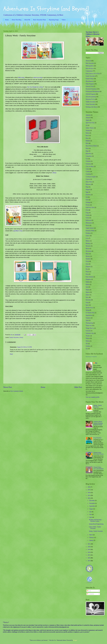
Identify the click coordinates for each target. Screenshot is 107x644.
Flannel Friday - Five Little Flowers (99, 453)
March (91, 535)
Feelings (88, 202)
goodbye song (18, 231)
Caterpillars (89, 156)
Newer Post (8, 387)
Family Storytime (14, 337)
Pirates (88, 272)
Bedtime (88, 141)
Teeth (87, 320)
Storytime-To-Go (90, 99)
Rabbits (88, 282)
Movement (89, 251)
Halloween (89, 220)
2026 (89, 487)
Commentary (89, 71)
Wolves (88, 341)
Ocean (87, 261)
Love (87, 238)
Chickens (88, 161)
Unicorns (88, 331)
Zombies (88, 346)
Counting (88, 174)
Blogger (75, 640)
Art (87, 125)
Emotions (88, 195)
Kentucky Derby (90, 231)
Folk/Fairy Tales (90, 207)
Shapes (88, 290)
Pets (87, 269)
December (92, 501)
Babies (88, 133)
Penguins (88, 267)
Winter (88, 338)
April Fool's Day (90, 123)
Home (7, 20)
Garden (88, 215)
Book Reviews (90, 68)
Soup (87, 303)
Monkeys (88, 243)
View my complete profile (93, 397)
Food (87, 210)
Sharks (88, 292)
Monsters (88, 246)
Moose (88, 249)
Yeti (87, 344)
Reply (11, 354)
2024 (89, 493)
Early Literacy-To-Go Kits (93, 74)
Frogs (87, 213)
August (91, 509)
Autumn (88, 130)
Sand (87, 287)
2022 (89, 498)
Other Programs (90, 84)
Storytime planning (91, 97)
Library (21, 337)
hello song (21, 77)
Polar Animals (89, 277)
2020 (89, 547)
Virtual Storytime (90, 104)
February (92, 538)
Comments (90, 594)
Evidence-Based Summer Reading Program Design (98, 423)
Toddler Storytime (90, 102)
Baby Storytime (90, 63)
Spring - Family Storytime (98, 406)
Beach (87, 136)
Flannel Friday (90, 79)
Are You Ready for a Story (35, 87)
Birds (87, 143)
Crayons (88, 179)
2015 (89, 561)
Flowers (88, 205)
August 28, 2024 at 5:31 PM (24, 347)
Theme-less (89, 326)
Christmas (88, 164)
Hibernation (89, 223)
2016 (89, 558)
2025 (89, 490)
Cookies (88, 172)
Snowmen (88, 300)
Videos (64, 20)
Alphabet (88, 115)
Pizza (87, 274)
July (91, 512)
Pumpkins (88, 279)
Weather (88, 336)
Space (87, 305)
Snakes (88, 295)
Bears (87, 138)
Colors (87, 169)
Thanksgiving (89, 323)
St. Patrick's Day (90, 313)
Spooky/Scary (89, 308)
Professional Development (93, 91)
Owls (87, 264)
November (92, 503)
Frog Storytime (98, 438)
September (92, 506)
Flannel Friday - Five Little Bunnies (99, 468)
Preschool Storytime (91, 89)
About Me (27, 20)
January (91, 540)
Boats (87, 148)
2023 (89, 495)
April (91, 517)
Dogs (87, 187)
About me (88, 61)
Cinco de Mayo (90, 166)
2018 (89, 552)
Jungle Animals (90, 228)
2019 (89, 549)
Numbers (88, 259)
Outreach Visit (89, 86)
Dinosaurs (88, 184)
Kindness (88, 233)
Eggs (87, 192)
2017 (89, 555)
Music (87, 254)
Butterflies (88, 154)
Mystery (88, 256)
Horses (88, 226)
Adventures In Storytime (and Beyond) (46, 9)
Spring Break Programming (96, 524)
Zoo (87, 349)
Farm (87, 200)
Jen (96, 363)
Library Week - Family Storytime (95, 528)
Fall (87, 197)
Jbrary (54, 173)
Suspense (88, 318)
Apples (88, 120)
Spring (87, 310)
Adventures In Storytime (91, 357)
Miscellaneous (89, 81)
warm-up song (38, 77)
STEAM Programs (91, 94)
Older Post (78, 387)
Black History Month (91, 146)
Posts (89, 591)
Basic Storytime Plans (40, 20)
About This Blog (16, 20)
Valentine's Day (90, 333)
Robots (88, 284)
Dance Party (89, 182)
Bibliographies (90, 66)
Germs (87, 218)
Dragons (88, 190)
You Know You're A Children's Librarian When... (93, 34)
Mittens (88, 241)
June (91, 514)
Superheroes (89, 315)
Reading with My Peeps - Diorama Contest (96, 520)
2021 (89, 544)
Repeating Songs (54, 20)
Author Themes (90, 128)
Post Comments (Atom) (17, 391)
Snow (87, 297)
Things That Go (90, 328)
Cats (87, 159)
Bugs (87, 151)
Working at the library (91, 107)
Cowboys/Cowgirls (91, 177)
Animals (88, 118)
